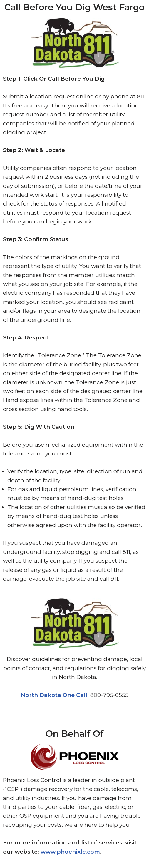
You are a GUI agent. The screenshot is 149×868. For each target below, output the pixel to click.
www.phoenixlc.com (70, 852)
